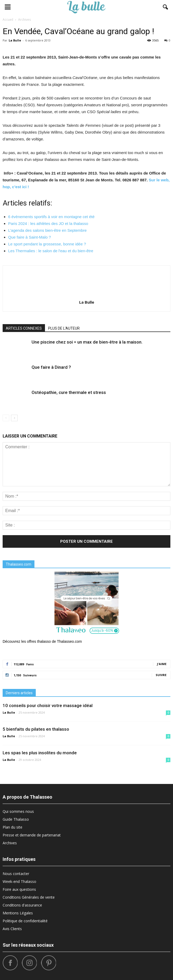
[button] (166, 7)
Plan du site (12, 827)
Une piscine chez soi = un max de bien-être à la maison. (87, 342)
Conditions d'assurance (22, 905)
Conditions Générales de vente (29, 897)
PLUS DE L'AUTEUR (64, 328)
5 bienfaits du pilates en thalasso (36, 729)
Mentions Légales (18, 913)
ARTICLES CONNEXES (24, 328)
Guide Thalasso (16, 819)
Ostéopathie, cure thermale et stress (69, 392)
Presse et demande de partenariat (32, 835)
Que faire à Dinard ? (51, 367)
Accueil (8, 20)
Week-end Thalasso (19, 881)
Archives (10, 843)
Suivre (161, 675)
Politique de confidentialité (25, 921)
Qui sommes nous (18, 811)
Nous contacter (16, 874)
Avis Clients (12, 929)
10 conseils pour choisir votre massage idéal (48, 705)
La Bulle (15, 40)
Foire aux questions (19, 889)
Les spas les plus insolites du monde (40, 753)
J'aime (162, 664)
